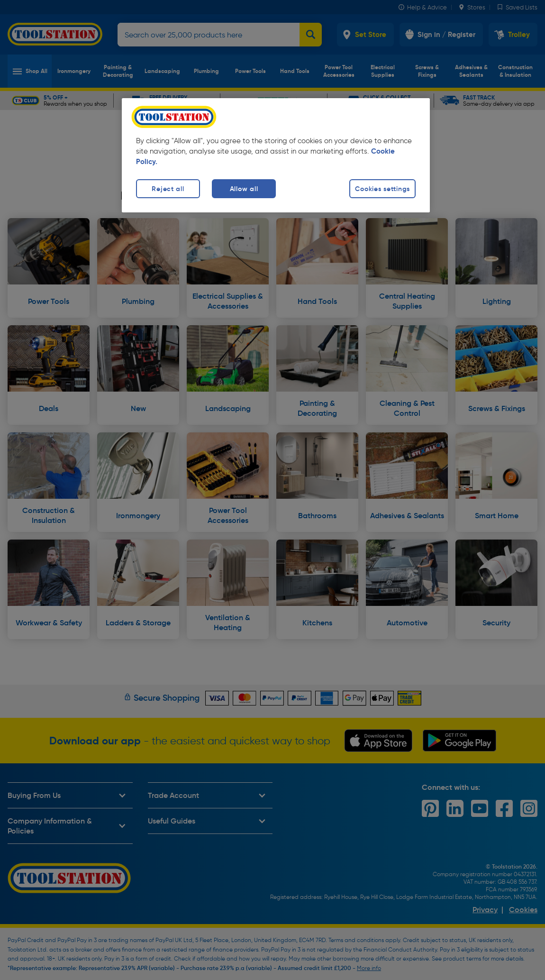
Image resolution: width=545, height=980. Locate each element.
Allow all (244, 189)
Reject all (168, 189)
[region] (276, 155)
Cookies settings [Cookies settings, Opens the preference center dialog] (382, 189)
